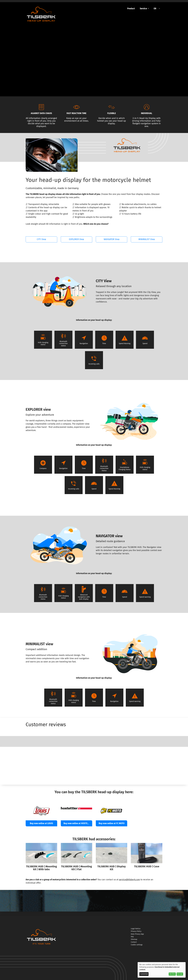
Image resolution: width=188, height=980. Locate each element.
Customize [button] (144, 974)
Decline (172, 974)
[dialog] (162, 970)
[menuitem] (131, 9)
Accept (180, 974)
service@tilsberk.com (129, 880)
